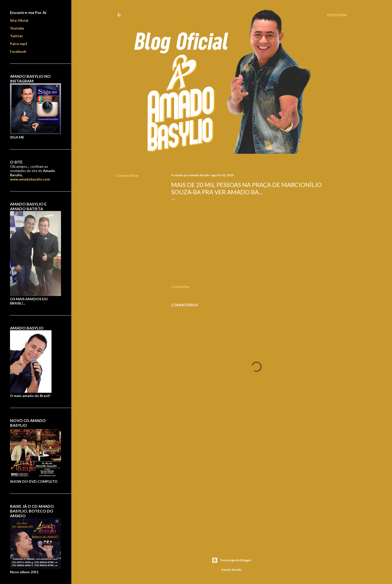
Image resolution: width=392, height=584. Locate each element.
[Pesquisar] (337, 15)
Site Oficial (19, 20)
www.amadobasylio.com (30, 179)
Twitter (16, 36)
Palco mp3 (18, 44)
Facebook (18, 51)
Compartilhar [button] (127, 175)
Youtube (17, 28)
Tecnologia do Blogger (232, 560)
